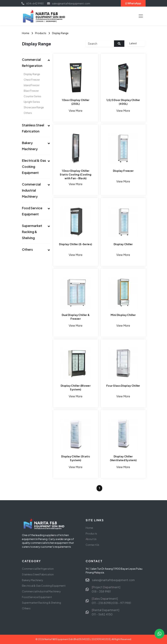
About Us (91, 539)
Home (26, 33)
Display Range (60, 33)
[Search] (100, 44)
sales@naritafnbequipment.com (113, 580)
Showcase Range (34, 113)
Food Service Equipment (37, 597)
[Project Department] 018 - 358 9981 (106, 589)
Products (41, 33)
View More (76, 111)
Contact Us (92, 545)
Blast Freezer (31, 96)
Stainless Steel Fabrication (38, 574)
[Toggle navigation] (141, 16)
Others (28, 118)
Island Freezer (32, 91)
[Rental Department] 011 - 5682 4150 (105, 612)
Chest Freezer (32, 85)
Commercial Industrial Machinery (41, 591)
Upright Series (32, 107)
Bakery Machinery (33, 580)
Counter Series (32, 102)
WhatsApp (133, 3)
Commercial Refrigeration (38, 569)
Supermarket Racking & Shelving (41, 603)
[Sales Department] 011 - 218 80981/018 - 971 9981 (111, 601)
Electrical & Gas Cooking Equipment (44, 586)
